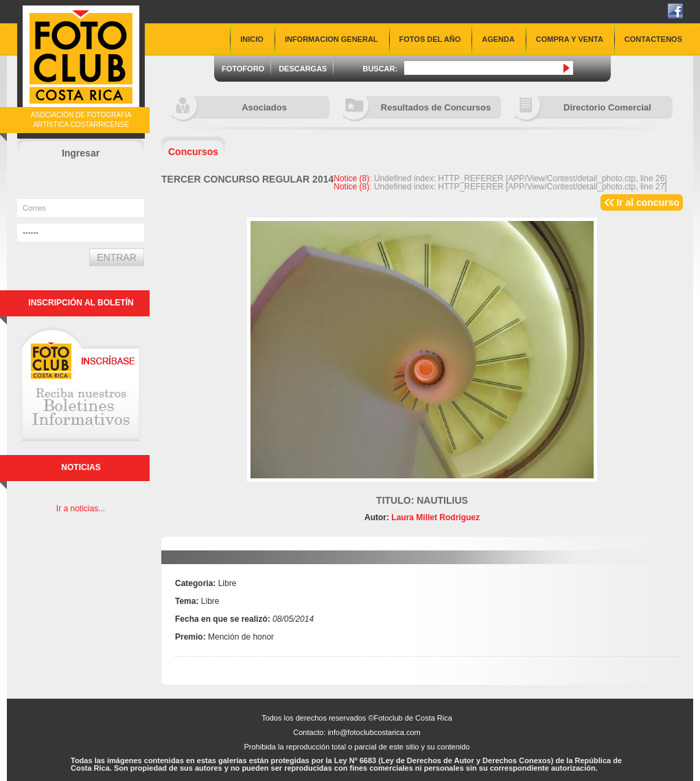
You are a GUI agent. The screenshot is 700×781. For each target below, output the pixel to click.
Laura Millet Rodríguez (434, 517)
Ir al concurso (648, 202)
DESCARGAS (303, 69)
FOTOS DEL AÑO (430, 39)
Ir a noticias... (81, 509)
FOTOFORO (243, 69)
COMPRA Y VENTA (570, 39)
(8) (351, 178)
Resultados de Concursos (417, 107)
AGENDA (498, 39)
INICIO (252, 39)
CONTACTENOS (653, 39)
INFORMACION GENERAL (331, 39)
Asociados (229, 107)
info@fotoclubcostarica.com (374, 732)
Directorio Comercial (583, 107)
